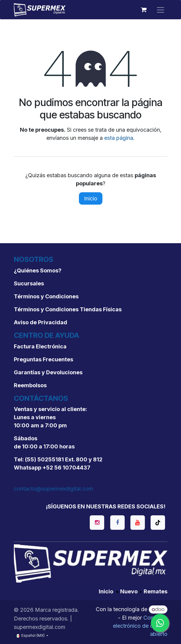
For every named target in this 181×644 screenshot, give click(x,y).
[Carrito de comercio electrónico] (144, 10)
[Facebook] (117, 523)
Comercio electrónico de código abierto (140, 626)
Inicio (91, 198)
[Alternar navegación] (161, 10)
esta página (119, 138)
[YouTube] (138, 523)
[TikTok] (158, 523)
